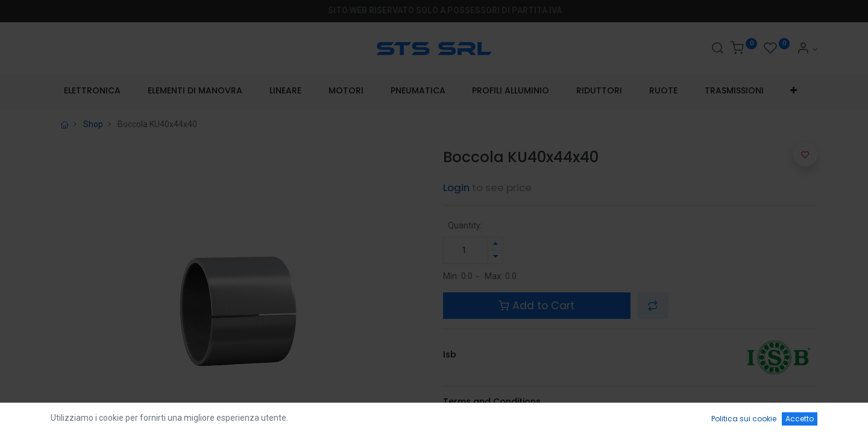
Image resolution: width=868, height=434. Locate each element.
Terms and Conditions (492, 401)
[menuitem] (93, 91)
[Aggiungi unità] (495, 244)
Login (456, 187)
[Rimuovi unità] (495, 257)
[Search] (717, 49)
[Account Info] (807, 49)
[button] (794, 91)
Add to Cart (536, 306)
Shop (93, 124)
